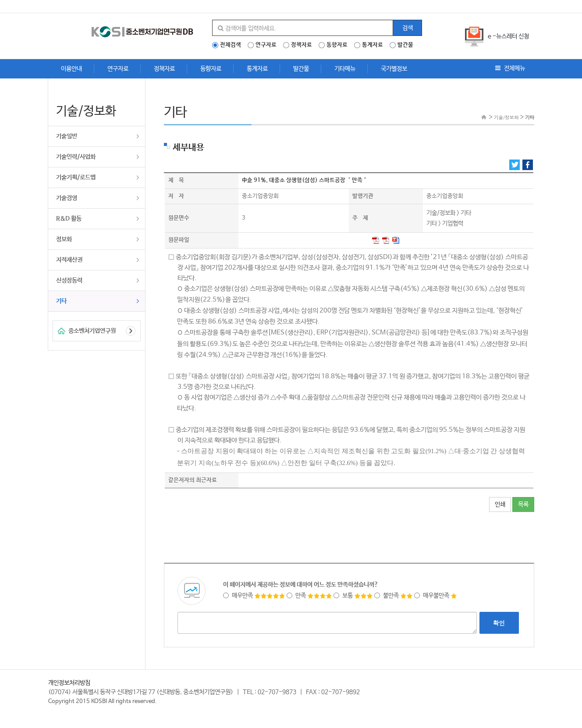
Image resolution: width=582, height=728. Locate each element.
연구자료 (266, 45)
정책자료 (302, 45)
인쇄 (500, 504)
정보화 (64, 239)
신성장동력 (69, 281)
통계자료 (373, 45)
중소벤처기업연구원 (92, 331)
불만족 (394, 596)
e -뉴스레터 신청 (508, 36)
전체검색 (231, 45)
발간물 (405, 45)
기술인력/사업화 (76, 157)
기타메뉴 (345, 69)
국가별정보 (394, 69)
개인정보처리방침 (69, 683)
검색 (408, 28)
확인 (499, 623)
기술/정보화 (506, 117)
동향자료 (337, 45)
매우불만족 (436, 596)
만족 (309, 596)
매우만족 (254, 596)
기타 (61, 301)
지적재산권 (69, 260)
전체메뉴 (510, 68)
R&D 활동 (69, 219)
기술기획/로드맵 (76, 178)
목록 (523, 504)
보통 (353, 596)
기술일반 (67, 136)
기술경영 (67, 198)
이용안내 (71, 69)
